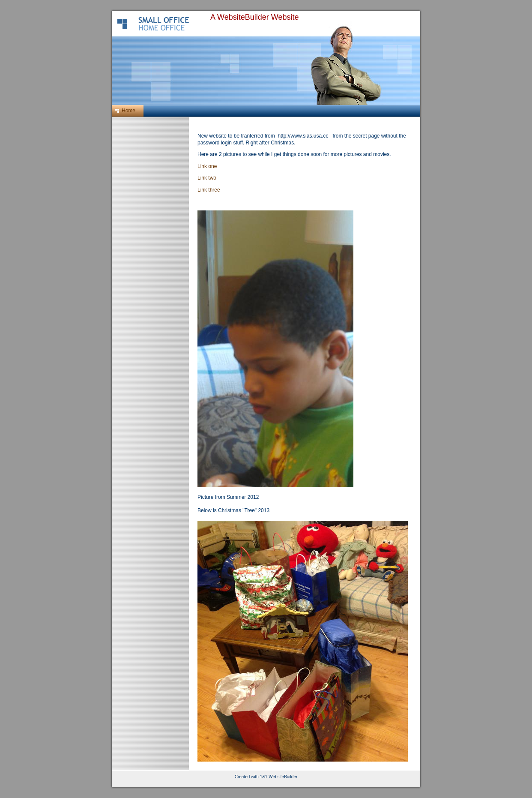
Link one (207, 166)
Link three (209, 190)
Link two (207, 178)
